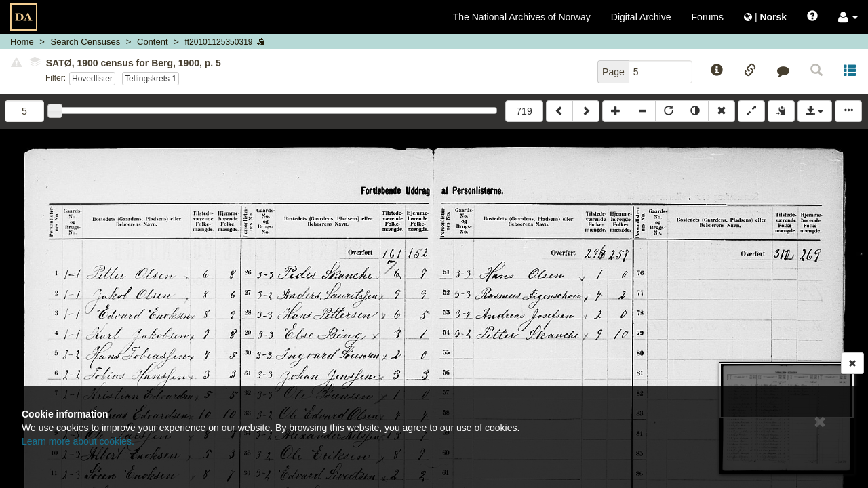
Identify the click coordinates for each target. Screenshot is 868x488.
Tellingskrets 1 (151, 79)
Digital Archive (641, 17)
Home (22, 42)
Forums (708, 17)
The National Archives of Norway (522, 17)
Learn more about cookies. (78, 441)
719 (524, 111)
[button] (848, 17)
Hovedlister (92, 79)
